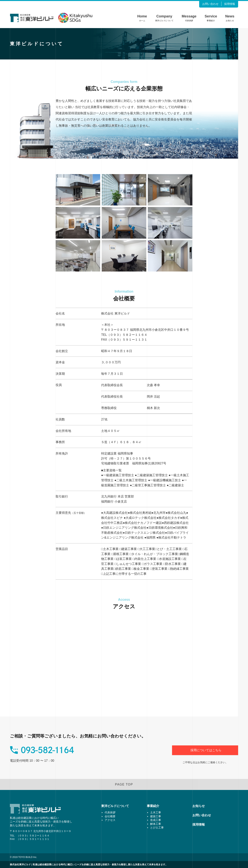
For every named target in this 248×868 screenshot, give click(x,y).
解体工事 (156, 824)
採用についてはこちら (206, 750)
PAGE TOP (124, 784)
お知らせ (199, 806)
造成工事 (156, 820)
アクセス (110, 820)
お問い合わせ (202, 815)
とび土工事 (157, 828)
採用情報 (199, 825)
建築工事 (156, 816)
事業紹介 (153, 806)
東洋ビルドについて (115, 806)
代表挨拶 (110, 812)
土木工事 (156, 812)
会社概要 (110, 816)
